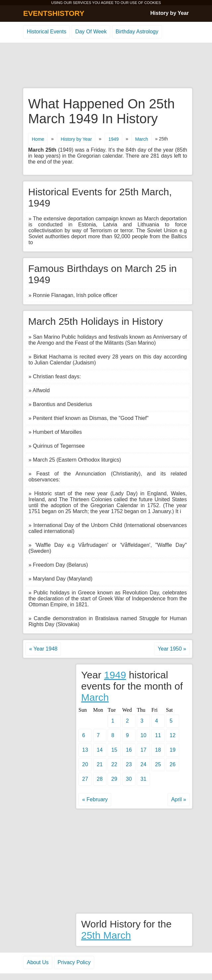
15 (114, 750)
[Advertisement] (106, 66)
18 (158, 750)
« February (95, 799)
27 (85, 779)
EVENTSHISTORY (54, 13)
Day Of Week (91, 32)
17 (143, 750)
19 (173, 750)
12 (173, 735)
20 (85, 764)
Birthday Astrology (137, 32)
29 (114, 779)
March (142, 139)
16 (129, 750)
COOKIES (152, 3)
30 (129, 779)
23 (129, 764)
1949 (113, 139)
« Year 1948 (43, 649)
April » (179, 799)
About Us (38, 962)
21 (100, 764)
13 (85, 750)
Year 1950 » (172, 649)
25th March (106, 935)
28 (100, 779)
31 (143, 779)
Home (38, 139)
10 (143, 735)
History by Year (170, 13)
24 (143, 764)
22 (114, 764)
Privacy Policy (74, 962)
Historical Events (47, 32)
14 (100, 750)
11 (158, 735)
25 (158, 764)
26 (173, 764)
